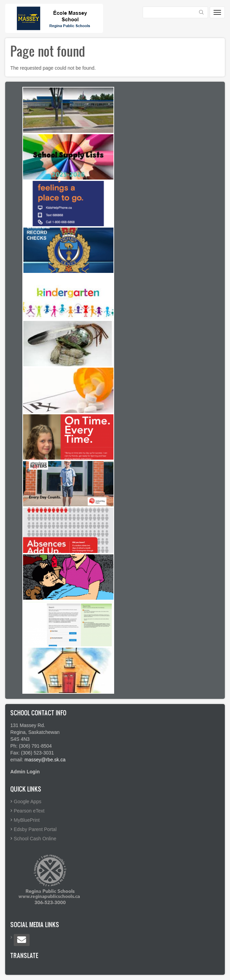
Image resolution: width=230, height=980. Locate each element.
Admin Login (25, 772)
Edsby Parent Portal (35, 829)
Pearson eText (29, 811)
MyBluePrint (27, 820)
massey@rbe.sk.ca (45, 760)
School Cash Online (35, 839)
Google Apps (28, 802)
